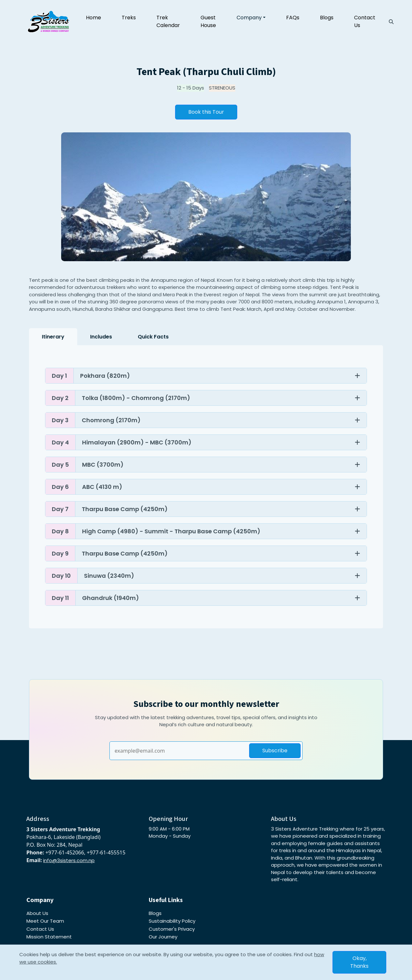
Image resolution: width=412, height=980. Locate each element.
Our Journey (163, 937)
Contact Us (365, 21)
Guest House (208, 21)
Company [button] (249, 18)
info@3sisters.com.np (69, 860)
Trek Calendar (168, 21)
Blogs (327, 18)
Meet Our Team (45, 921)
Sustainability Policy (172, 921)
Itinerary (53, 337)
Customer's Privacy (172, 929)
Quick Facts (153, 337)
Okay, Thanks (359, 962)
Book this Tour (206, 112)
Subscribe (275, 751)
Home (94, 18)
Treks (129, 18)
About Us (37, 913)
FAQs (293, 18)
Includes (101, 337)
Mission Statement (49, 937)
